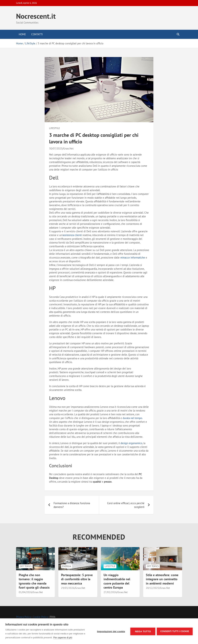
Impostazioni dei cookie (111, 631)
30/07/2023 (56, 148)
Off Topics (26, 566)
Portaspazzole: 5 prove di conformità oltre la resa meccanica (77, 579)
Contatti (37, 34)
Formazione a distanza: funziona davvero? (72, 505)
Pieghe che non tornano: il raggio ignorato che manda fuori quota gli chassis (34, 581)
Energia (67, 566)
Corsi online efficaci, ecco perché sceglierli (126, 505)
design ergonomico (131, 443)
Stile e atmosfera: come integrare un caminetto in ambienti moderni (162, 579)
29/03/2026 (68, 588)
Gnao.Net (68, 148)
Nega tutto (142, 631)
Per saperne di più (63, 637)
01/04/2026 (25, 592)
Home (22, 34)
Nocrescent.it (36, 16)
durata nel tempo (132, 418)
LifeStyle (54, 128)
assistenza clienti (72, 235)
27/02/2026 (110, 592)
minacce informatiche (133, 258)
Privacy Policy (23, 617)
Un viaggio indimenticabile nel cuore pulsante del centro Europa (117, 581)
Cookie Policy (40, 617)
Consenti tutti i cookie (175, 631)
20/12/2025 (152, 588)
